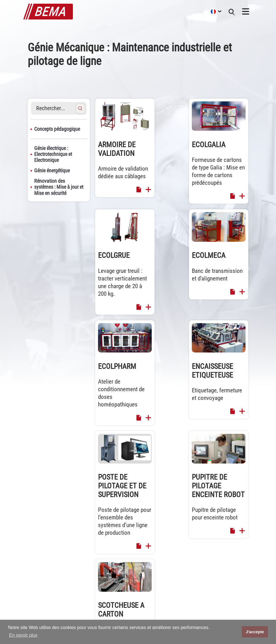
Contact (220, 575)
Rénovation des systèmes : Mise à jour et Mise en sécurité (59, 187)
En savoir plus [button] (23, 635)
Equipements (157, 582)
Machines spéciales (163, 590)
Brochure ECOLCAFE (231, 598)
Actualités (154, 598)
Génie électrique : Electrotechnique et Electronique (53, 154)
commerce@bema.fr (44, 618)
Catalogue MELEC (229, 590)
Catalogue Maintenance (235, 605)
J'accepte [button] (255, 632)
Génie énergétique (52, 171)
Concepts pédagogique (57, 129)
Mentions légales (229, 582)
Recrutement (157, 613)
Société (152, 605)
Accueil (152, 575)
